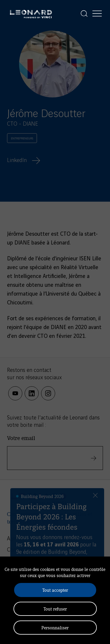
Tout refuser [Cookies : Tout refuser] (55, 609)
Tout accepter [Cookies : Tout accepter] (55, 590)
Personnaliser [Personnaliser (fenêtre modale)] (55, 627)
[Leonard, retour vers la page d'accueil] (31, 14)
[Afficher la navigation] (97, 14)
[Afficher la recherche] (84, 14)
